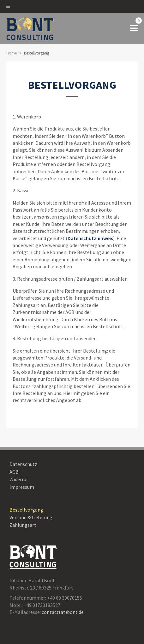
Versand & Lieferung (31, 517)
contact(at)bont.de (63, 612)
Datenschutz (23, 464)
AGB (14, 472)
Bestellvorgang (26, 510)
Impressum (22, 487)
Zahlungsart (23, 525)
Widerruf (19, 479)
